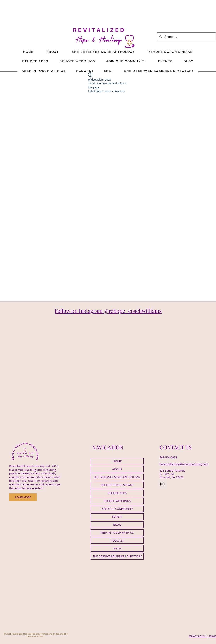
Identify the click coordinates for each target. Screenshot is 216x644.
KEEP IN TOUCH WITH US (117, 532)
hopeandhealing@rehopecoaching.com (184, 464)
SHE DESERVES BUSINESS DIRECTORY (117, 556)
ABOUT (117, 469)
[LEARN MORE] (23, 497)
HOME (117, 461)
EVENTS (117, 517)
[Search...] (186, 37)
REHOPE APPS (117, 493)
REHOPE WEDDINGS (117, 501)
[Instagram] (162, 484)
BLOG (117, 525)
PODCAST (117, 540)
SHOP (117, 548)
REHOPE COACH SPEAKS (117, 485)
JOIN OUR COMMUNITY (117, 509)
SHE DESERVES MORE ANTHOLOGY (117, 477)
